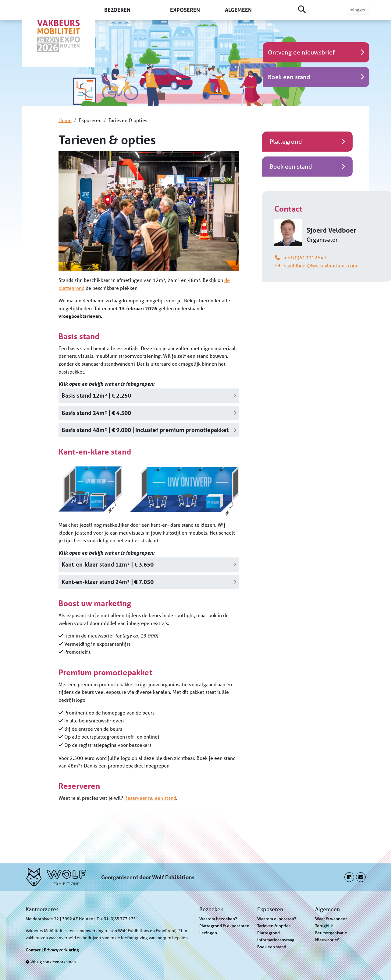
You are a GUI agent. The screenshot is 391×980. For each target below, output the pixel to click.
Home (65, 120)
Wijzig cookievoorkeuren (51, 962)
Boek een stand (272, 947)
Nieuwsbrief (327, 940)
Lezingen (208, 933)
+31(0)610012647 (305, 257)
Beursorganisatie (331, 933)
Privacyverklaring (61, 950)
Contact (33, 950)
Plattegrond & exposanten (224, 926)
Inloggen (358, 10)
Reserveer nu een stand (150, 798)
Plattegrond (268, 933)
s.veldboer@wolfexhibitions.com (321, 265)
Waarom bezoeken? (218, 919)
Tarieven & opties (274, 926)
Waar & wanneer (331, 919)
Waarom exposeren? (277, 919)
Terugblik (324, 926)
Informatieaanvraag (276, 940)
